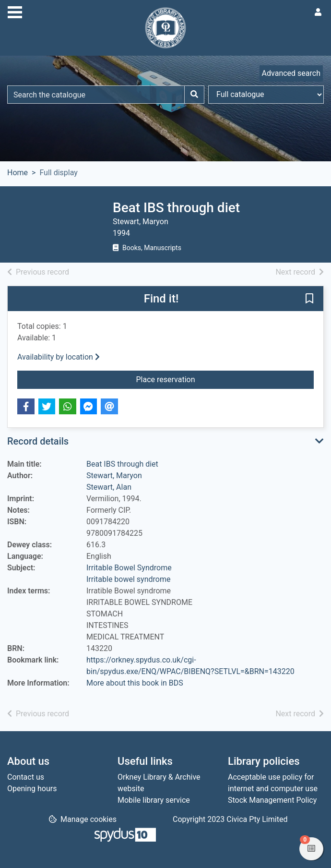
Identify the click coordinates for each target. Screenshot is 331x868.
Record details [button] (38, 441)
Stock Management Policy (272, 800)
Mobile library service (154, 800)
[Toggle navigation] (15, 11)
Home (18, 173)
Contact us (26, 777)
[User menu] (318, 12)
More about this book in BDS (135, 683)
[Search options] (266, 95)
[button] (309, 299)
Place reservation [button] (207, 379)
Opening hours (32, 789)
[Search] (194, 95)
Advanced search (291, 73)
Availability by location (59, 357)
